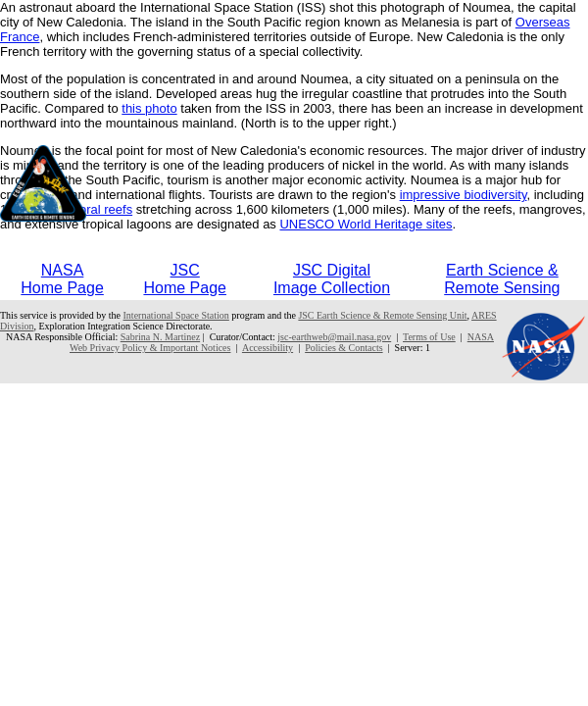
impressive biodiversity (464, 195)
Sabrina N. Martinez (160, 337)
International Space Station (176, 315)
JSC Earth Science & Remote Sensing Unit (382, 315)
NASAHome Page (62, 279)
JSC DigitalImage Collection (332, 279)
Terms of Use (429, 337)
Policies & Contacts (343, 348)
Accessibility (268, 348)
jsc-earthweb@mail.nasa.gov (334, 337)
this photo (149, 108)
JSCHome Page (185, 279)
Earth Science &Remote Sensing (502, 279)
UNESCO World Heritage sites (366, 224)
